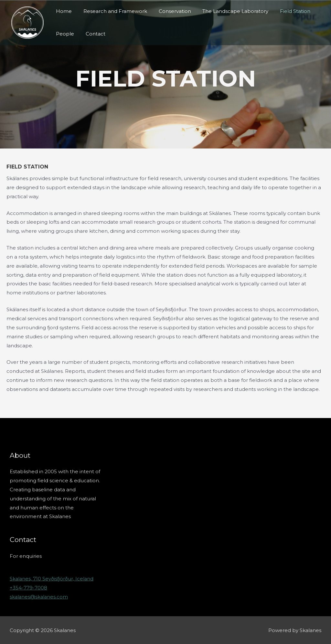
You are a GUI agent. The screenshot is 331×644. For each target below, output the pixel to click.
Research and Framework (112, 11)
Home (63, 11)
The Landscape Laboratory (229, 11)
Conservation (170, 11)
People (64, 34)
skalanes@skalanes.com (39, 596)
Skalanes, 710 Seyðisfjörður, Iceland (52, 579)
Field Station (287, 11)
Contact (93, 34)
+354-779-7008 (28, 587)
